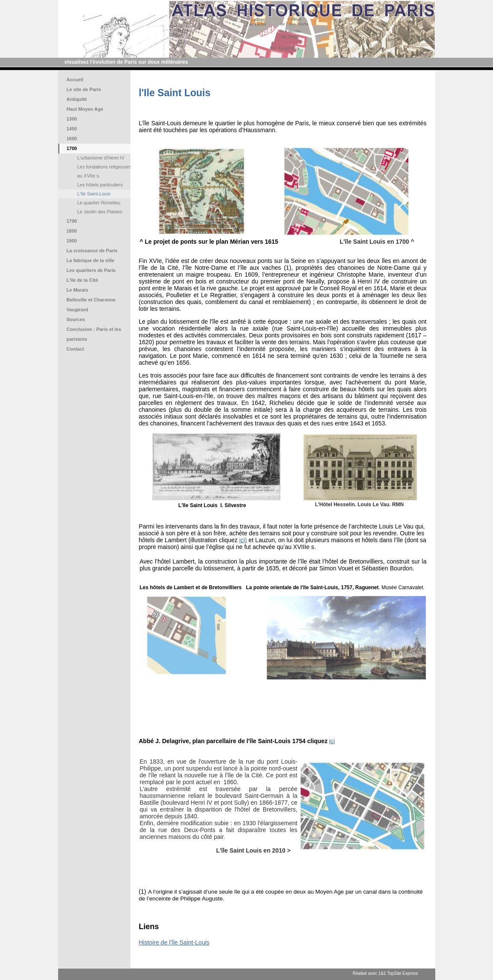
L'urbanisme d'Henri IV (101, 158)
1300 (72, 119)
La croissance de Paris (92, 251)
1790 (72, 221)
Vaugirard (78, 310)
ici (332, 741)
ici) (243, 540)
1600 (72, 139)
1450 (72, 129)
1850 (72, 231)
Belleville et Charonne (91, 300)
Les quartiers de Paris (91, 270)
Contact (75, 349)
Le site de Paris (84, 89)
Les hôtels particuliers (100, 185)
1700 (72, 148)
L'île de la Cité (83, 280)
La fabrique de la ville (91, 260)
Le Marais (78, 290)
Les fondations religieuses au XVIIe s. (105, 171)
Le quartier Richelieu (99, 203)
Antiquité (77, 99)
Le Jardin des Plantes (100, 212)
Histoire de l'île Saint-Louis (174, 942)
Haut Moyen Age (85, 109)
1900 (72, 241)
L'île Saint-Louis (94, 194)
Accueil (75, 80)
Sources (76, 319)
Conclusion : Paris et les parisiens (94, 334)
